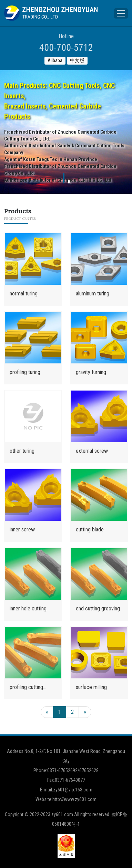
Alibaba (55, 60)
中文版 (77, 60)
